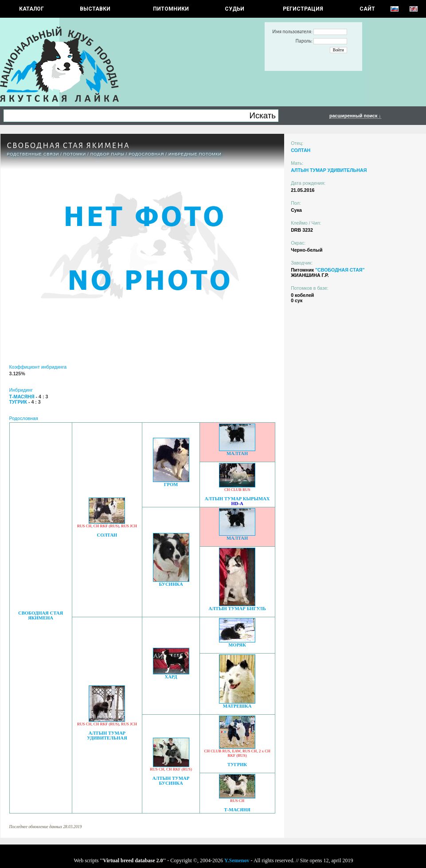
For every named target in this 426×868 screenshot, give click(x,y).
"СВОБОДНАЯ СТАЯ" (340, 270)
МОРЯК (237, 645)
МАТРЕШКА (237, 706)
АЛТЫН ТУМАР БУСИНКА (171, 781)
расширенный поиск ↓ (355, 116)
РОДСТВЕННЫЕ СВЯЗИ (33, 154)
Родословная (146, 154)
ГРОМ (171, 485)
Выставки (95, 9)
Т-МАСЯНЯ (237, 810)
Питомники (171, 9)
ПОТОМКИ (75, 154)
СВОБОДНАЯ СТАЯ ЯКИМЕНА (41, 615)
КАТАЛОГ (31, 9)
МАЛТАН (237, 453)
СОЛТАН (107, 535)
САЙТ (367, 9)
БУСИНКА (171, 584)
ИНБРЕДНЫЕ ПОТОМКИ (195, 154)
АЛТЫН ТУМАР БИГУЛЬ (237, 609)
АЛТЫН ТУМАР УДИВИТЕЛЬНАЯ (107, 736)
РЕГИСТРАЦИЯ (303, 9)
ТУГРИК (237, 765)
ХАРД (171, 677)
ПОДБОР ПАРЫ (107, 154)
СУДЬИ (234, 9)
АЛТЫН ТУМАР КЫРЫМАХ (237, 499)
